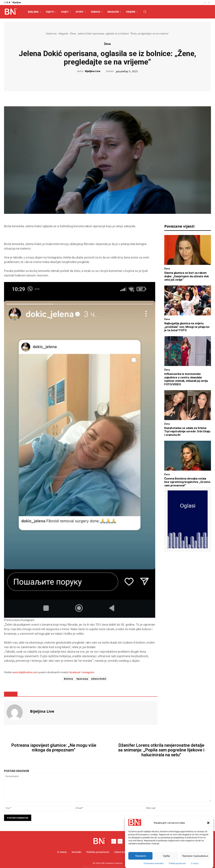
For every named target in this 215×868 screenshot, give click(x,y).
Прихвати (141, 856)
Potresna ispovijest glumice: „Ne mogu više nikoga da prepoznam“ (54, 748)
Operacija (82, 679)
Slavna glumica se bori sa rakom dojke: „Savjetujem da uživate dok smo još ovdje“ (187, 276)
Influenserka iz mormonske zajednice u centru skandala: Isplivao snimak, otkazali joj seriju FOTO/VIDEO (186, 379)
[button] (208, 823)
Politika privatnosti (177, 863)
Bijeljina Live (93, 71)
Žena (73, 33)
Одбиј (166, 856)
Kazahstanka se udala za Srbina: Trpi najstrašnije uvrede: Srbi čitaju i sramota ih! (187, 431)
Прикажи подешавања (195, 856)
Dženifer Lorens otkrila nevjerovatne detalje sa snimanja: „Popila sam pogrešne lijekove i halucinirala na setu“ (161, 750)
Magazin (63, 33)
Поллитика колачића (154, 863)
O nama (195, 863)
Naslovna (51, 33)
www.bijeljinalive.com (25, 672)
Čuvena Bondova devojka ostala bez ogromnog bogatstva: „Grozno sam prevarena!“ (187, 482)
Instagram (88, 672)
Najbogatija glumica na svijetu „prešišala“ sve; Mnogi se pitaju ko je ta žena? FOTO (187, 327)
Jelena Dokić (99, 679)
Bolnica (69, 679)
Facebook (74, 672)
